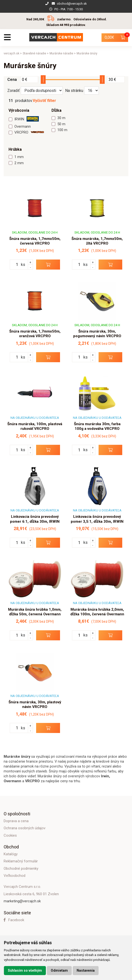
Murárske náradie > (63, 53)
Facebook (14, 920)
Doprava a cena (16, 821)
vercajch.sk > (13, 53)
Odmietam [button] (59, 970)
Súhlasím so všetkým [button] (25, 970)
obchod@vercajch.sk (72, 4)
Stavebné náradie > (36, 53)
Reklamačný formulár (21, 861)
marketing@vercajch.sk (22, 901)
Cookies (10, 835)
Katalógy (11, 854)
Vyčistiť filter (44, 101)
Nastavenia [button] (86, 970)
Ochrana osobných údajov (25, 828)
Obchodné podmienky (21, 868)
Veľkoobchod (15, 876)
